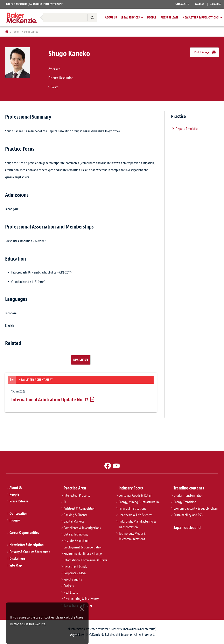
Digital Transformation (188, 495)
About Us (111, 18)
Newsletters (81, 360)
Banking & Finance (76, 515)
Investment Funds (75, 567)
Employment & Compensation (83, 547)
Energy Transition (185, 502)
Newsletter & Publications (201, 18)
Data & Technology (76, 534)
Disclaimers (17, 559)
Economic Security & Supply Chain (196, 508)
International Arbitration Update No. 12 (50, 400)
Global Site (182, 4)
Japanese (216, 4)
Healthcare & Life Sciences (135, 515)
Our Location (19, 514)
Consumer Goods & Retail (135, 495)
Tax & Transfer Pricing (90, 10)
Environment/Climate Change (83, 554)
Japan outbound (187, 527)
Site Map (16, 565)
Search (92, 18)
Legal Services (130, 18)
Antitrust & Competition (79, 508)
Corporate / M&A (75, 573)
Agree (75, 635)
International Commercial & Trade (85, 560)
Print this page (202, 52)
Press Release (170, 18)
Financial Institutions (132, 508)
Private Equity (73, 579)
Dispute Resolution (187, 129)
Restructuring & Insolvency (52, 10)
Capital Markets (74, 521)
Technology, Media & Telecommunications (132, 536)
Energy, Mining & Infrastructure (139, 502)
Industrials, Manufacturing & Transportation (137, 524)
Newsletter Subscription (27, 545)
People (152, 18)
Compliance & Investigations (82, 528)
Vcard (55, 87)
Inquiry (15, 520)
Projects (69, 586)
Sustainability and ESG (188, 515)
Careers (200, 4)
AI (65, 502)
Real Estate (71, 592)
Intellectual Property (77, 495)
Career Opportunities (24, 533)
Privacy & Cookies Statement (30, 552)
